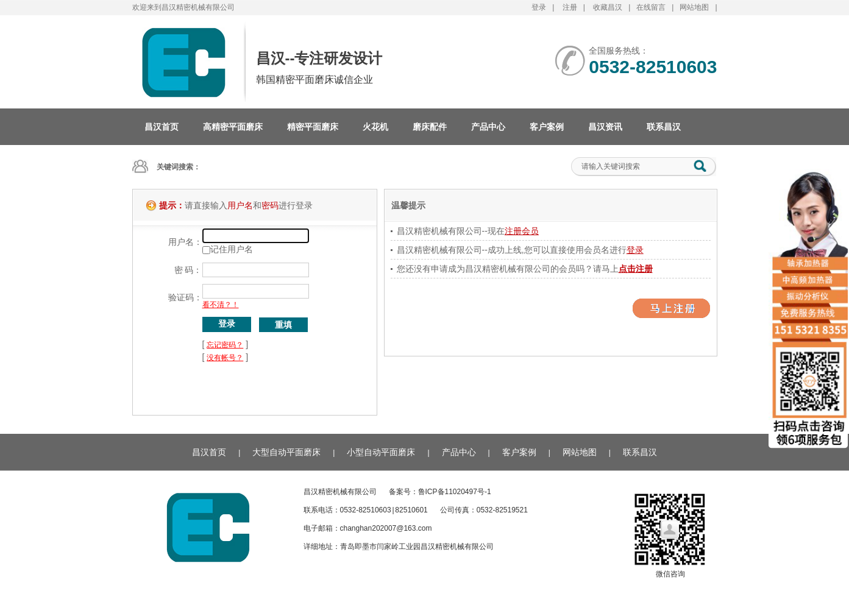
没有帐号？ (225, 358)
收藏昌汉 (608, 7)
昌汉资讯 (605, 127)
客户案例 (547, 127)
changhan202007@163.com (386, 528)
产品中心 (488, 127)
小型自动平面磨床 (381, 452)
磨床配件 (430, 127)
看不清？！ (221, 305)
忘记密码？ (225, 345)
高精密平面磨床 (233, 127)
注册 (570, 7)
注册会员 (522, 231)
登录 (539, 7)
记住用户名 (232, 249)
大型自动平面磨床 (286, 452)
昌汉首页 (162, 127)
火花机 (375, 127)
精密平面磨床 (313, 127)
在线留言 (651, 7)
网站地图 (694, 7)
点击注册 (636, 269)
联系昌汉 (664, 127)
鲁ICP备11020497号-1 (455, 492)
